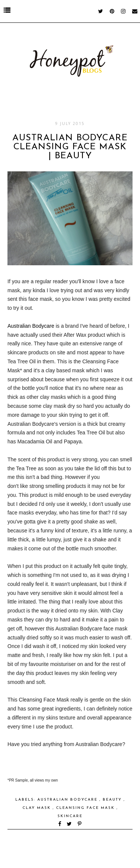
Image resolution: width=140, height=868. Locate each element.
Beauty (113, 800)
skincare (70, 816)
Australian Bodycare (31, 326)
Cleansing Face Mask (86, 808)
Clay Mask (38, 808)
